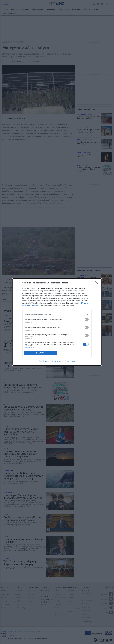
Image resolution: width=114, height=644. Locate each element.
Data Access (57, 361)
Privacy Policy (70, 361)
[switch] (86, 319)
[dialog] (57, 322)
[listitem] (57, 314)
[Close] (97, 283)
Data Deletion (44, 361)
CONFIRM (40, 353)
